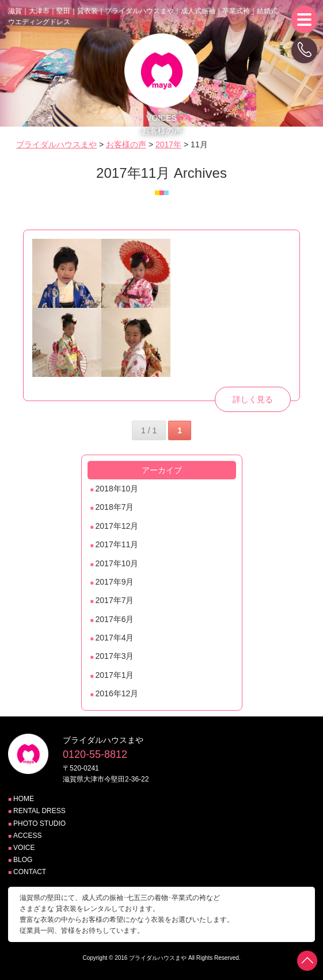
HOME (24, 799)
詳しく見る (253, 399)
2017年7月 (115, 600)
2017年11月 (117, 544)
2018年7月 (115, 507)
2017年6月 (115, 619)
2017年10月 (117, 563)
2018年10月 (117, 489)
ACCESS (27, 836)
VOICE (24, 848)
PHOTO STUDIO (39, 823)
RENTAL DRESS (39, 811)
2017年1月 (115, 675)
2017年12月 (117, 526)
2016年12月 (117, 693)
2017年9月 (115, 582)
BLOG (23, 860)
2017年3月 (115, 656)
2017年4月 (115, 638)
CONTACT (30, 872)
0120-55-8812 (95, 754)
